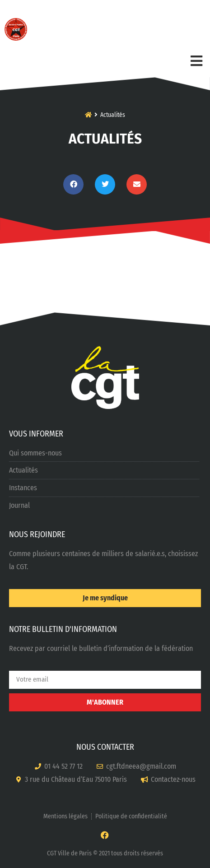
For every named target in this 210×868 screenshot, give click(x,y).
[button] (73, 184)
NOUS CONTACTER (105, 747)
